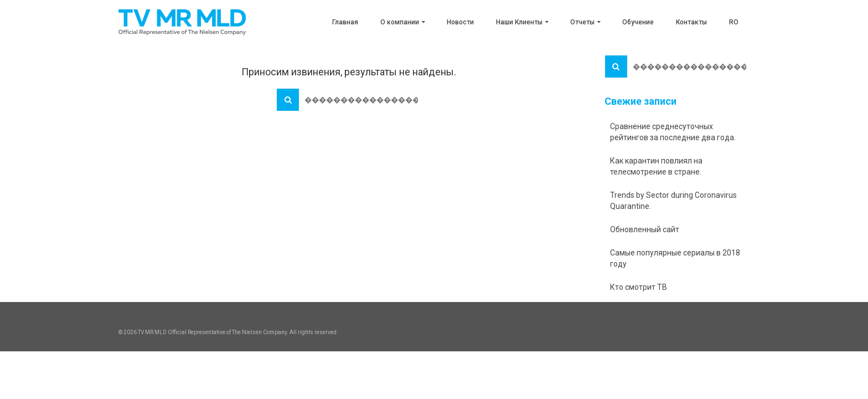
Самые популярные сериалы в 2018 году (675, 258)
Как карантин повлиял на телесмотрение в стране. (656, 166)
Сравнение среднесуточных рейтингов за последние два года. (673, 132)
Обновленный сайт (645, 229)
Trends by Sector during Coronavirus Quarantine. (673, 201)
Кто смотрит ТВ (639, 287)
